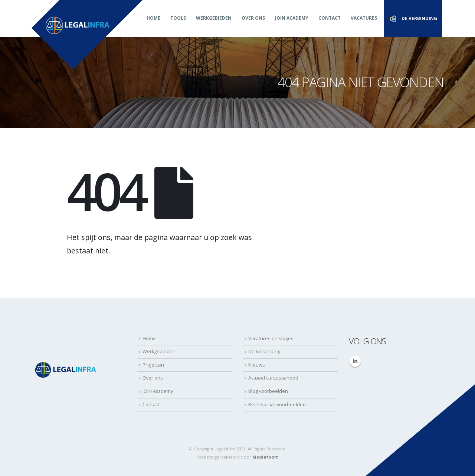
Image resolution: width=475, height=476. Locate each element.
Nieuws (257, 365)
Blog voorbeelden (268, 391)
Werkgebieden (214, 18)
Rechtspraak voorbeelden (277, 405)
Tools (178, 18)
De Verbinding (264, 352)
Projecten (153, 365)
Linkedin (355, 361)
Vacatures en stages (271, 339)
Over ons (253, 18)
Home (153, 18)
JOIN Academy (292, 18)
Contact (330, 18)
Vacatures (364, 18)
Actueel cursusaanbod (273, 378)
